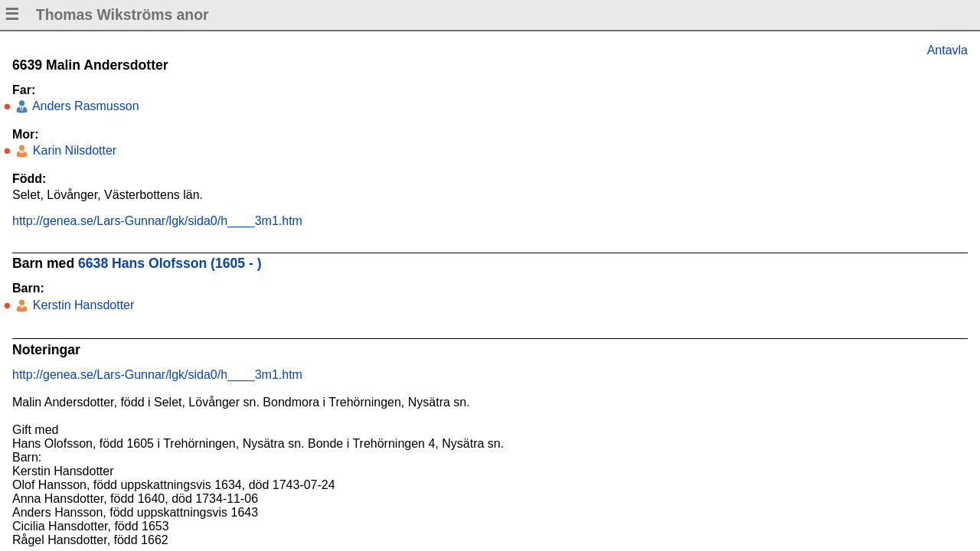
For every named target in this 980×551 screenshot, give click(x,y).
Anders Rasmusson (84, 106)
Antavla (947, 50)
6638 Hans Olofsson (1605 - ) (170, 263)
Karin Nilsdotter (73, 150)
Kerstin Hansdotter (82, 305)
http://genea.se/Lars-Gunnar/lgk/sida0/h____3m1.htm (157, 221)
